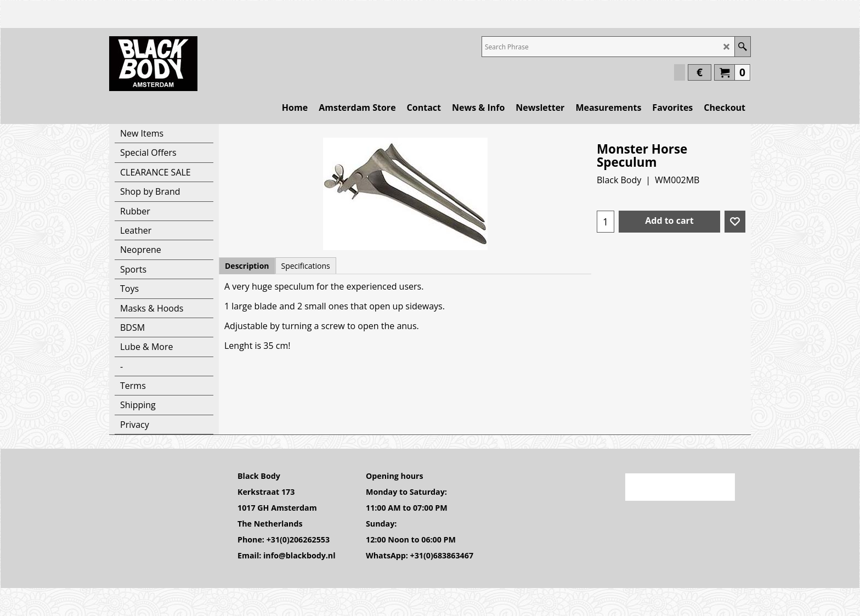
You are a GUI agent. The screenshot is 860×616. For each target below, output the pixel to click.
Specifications (306, 266)
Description (247, 266)
